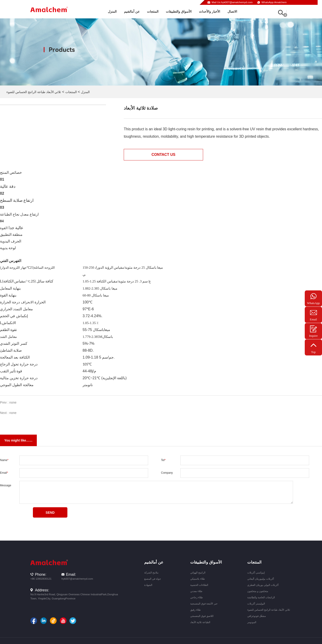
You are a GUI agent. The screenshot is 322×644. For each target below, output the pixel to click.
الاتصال (232, 11)
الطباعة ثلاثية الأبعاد (200, 622)
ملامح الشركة (151, 573)
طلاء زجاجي (197, 597)
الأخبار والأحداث (210, 11)
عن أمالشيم (132, 11)
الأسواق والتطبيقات (179, 11)
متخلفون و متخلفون (258, 591)
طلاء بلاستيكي (198, 579)
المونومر (252, 622)
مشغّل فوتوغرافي (257, 616)
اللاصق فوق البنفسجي (202, 616)
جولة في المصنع (153, 579)
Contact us (164, 155)
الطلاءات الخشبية (199, 585)
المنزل (112, 11)
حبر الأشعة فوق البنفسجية (204, 604)
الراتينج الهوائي (198, 573)
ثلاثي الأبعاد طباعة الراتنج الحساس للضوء (34, 92)
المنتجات (153, 11)
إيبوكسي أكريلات (256, 573)
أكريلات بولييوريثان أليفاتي (261, 579)
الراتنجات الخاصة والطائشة (261, 597)
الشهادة (148, 585)
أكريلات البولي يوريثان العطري (263, 585)
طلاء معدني (196, 591)
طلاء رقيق (195, 610)
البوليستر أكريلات (256, 604)
